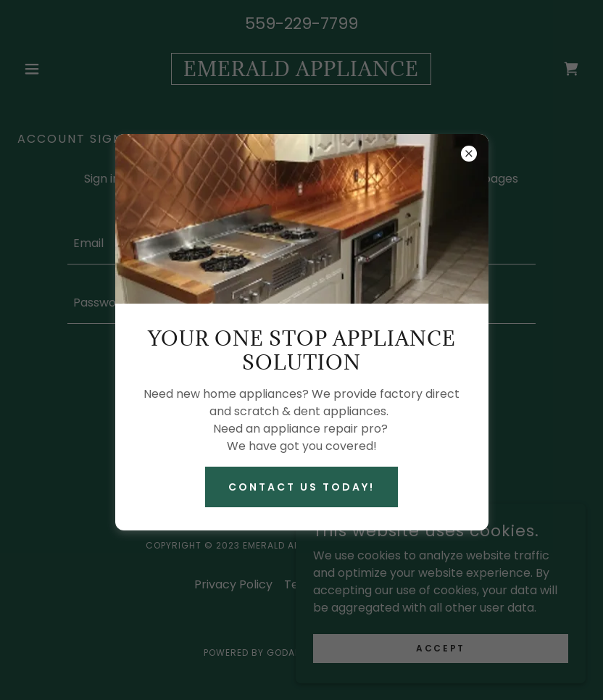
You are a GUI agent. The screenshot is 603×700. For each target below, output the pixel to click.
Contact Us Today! (301, 487)
